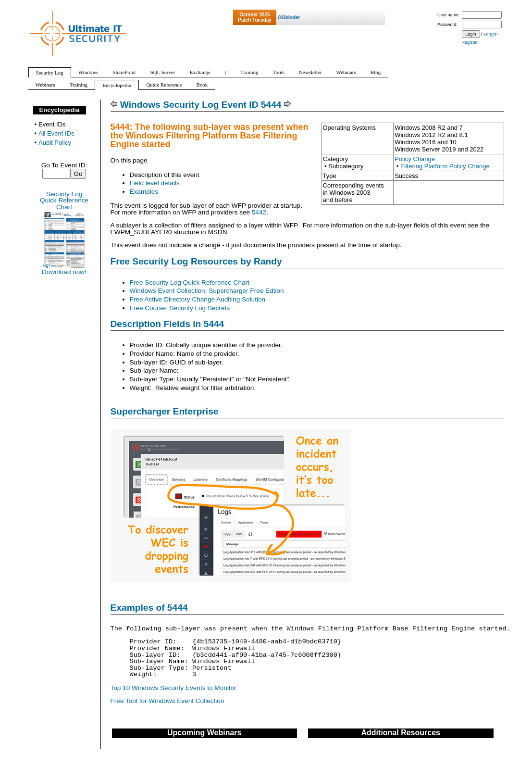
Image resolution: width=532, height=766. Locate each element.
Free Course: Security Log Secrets (180, 308)
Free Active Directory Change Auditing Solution (198, 299)
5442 (259, 212)
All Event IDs (56, 133)
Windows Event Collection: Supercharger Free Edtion (207, 291)
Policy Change (415, 159)
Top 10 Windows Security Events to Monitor (173, 688)
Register (470, 42)
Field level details (155, 183)
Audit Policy (55, 143)
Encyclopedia (60, 110)
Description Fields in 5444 (167, 324)
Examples (144, 192)
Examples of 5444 (149, 608)
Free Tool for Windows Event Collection (167, 701)
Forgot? (491, 34)
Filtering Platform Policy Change (445, 166)
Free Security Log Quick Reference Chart (190, 283)
